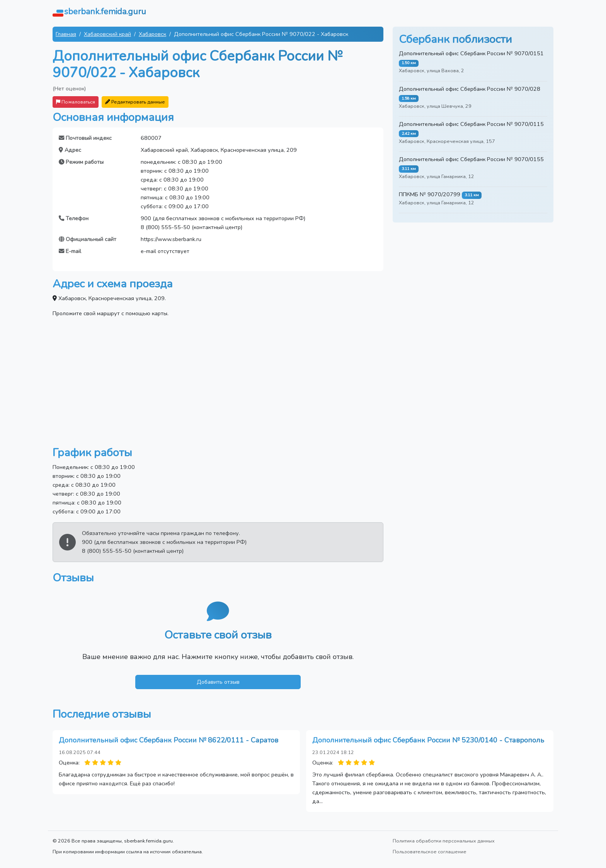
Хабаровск (152, 34)
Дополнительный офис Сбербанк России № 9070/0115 (471, 124)
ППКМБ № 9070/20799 (430, 194)
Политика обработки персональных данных (444, 841)
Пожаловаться (76, 102)
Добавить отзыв (218, 682)
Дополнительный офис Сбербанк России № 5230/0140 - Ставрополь (428, 740)
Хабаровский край (107, 34)
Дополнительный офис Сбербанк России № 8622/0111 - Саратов (169, 740)
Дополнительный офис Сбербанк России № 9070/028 (470, 89)
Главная (66, 34)
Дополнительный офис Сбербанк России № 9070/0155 (471, 159)
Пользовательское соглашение (430, 852)
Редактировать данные (135, 102)
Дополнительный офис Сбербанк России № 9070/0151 (471, 53)
